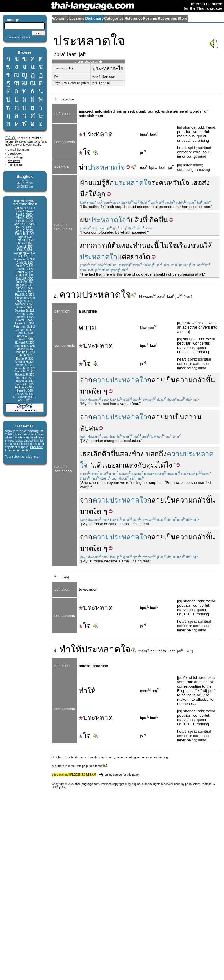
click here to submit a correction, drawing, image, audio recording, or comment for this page (111, 757)
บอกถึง (156, 454)
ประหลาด (96, 134)
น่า (83, 167)
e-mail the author (19, 150)
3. (56, 577)
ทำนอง (143, 245)
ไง (169, 465)
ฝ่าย (86, 183)
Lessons (77, 18)
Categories (114, 18)
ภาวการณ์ (96, 245)
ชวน (197, 245)
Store (182, 18)
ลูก (101, 194)
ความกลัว (191, 380)
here (35, 457)
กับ (130, 220)
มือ (84, 194)
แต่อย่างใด (134, 257)
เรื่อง (184, 245)
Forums (150, 18)
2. (56, 296)
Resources (167, 18)
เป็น (178, 417)
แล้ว (98, 465)
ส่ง (206, 183)
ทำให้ (70, 649)
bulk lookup (15, 165)
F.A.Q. (11, 138)
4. (56, 651)
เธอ (197, 183)
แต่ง (131, 465)
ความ (71, 294)
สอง (126, 454)
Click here (36, 447)
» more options (17, 37)
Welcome (60, 18)
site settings (16, 157)
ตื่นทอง (122, 245)
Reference (133, 18)
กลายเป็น (161, 380)
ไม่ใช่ (169, 245)
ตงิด (95, 391)
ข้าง (138, 454)
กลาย (156, 417)
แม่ (97, 183)
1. (56, 99)
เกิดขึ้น (158, 220)
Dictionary (95, 18)
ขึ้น (115, 454)
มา (168, 417)
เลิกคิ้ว (101, 454)
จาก (86, 380)
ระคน (160, 183)
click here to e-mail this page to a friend (80, 766)
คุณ (152, 465)
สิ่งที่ (141, 220)
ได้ (161, 465)
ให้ (93, 194)
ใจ (85, 152)
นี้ (156, 245)
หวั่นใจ (179, 183)
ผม (84, 220)
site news (14, 161)
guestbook (15, 153)
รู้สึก (108, 183)
